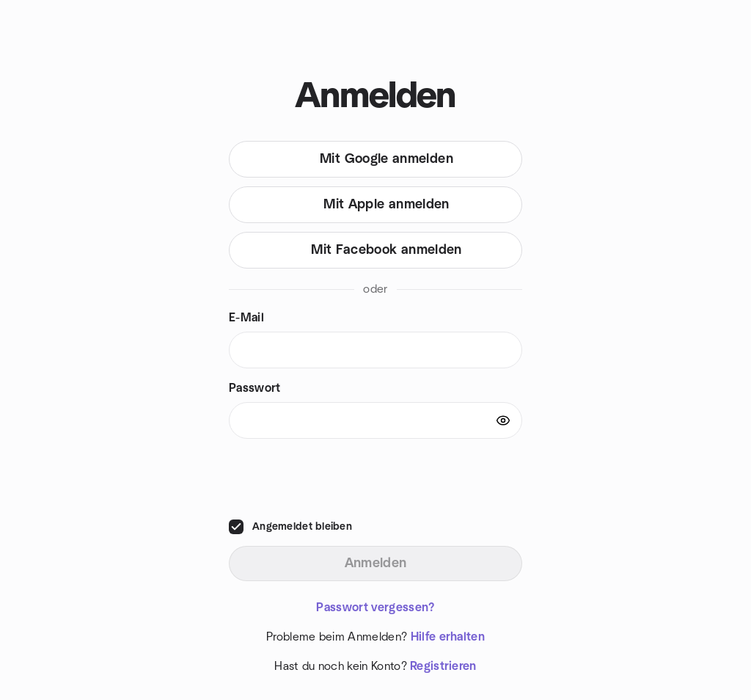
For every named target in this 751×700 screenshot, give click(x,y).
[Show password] (503, 420)
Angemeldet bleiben (302, 527)
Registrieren (443, 666)
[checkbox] (236, 527)
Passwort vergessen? (375, 608)
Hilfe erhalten (448, 637)
